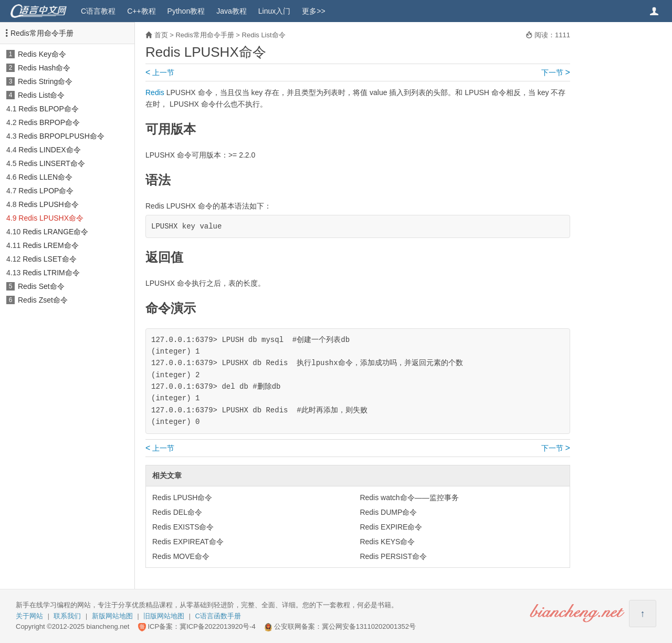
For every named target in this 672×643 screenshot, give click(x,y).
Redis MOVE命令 (181, 556)
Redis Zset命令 (43, 300)
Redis (155, 92)
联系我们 (67, 616)
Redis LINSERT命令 (52, 163)
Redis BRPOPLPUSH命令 (61, 136)
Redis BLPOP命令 (48, 109)
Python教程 (186, 11)
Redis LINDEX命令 (49, 150)
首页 (161, 35)
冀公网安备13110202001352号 (369, 626)
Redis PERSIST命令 (393, 556)
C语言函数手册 (218, 616)
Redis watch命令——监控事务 (409, 497)
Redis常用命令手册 (42, 33)
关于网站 (29, 616)
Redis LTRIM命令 (51, 273)
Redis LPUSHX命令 (51, 218)
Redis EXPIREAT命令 (188, 542)
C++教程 (141, 11)
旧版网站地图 (164, 616)
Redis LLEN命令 (45, 177)
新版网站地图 (112, 616)
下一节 (556, 72)
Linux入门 (274, 11)
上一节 (160, 72)
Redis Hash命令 (44, 68)
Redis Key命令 (42, 54)
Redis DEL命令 (177, 512)
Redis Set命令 (41, 286)
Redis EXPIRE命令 (391, 527)
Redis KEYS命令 (387, 542)
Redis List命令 (41, 95)
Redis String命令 (45, 81)
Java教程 (232, 11)
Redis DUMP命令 (388, 512)
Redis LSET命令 (50, 259)
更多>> (313, 11)
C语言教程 (98, 11)
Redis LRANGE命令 (55, 232)
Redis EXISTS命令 (183, 527)
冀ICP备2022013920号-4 (218, 626)
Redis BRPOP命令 (49, 122)
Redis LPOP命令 (46, 191)
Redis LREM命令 (51, 245)
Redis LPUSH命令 (48, 204)
